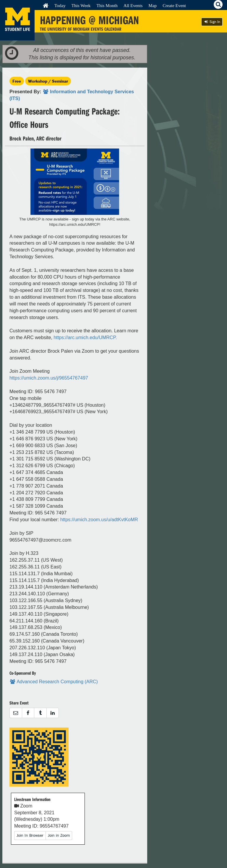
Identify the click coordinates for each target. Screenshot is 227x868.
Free (17, 81)
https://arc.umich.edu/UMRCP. (85, 337)
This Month (107, 5)
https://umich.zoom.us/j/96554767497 (49, 378)
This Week (81, 5)
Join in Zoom (59, 835)
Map (153, 5)
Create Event (174, 5)
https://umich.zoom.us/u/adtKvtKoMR (99, 520)
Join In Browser (30, 835)
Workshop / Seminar (48, 81)
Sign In (212, 22)
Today (60, 5)
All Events (133, 5)
